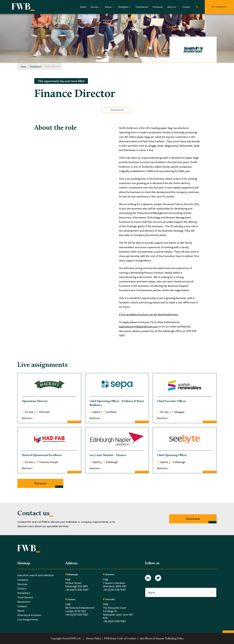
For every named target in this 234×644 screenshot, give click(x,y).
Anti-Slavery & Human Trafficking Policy (162, 638)
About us (171, 7)
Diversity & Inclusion (29, 615)
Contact (186, 7)
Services (94, 7)
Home (83, 7)
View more (40, 483)
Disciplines (123, 7)
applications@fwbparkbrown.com (139, 327)
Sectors (108, 7)
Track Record (142, 7)
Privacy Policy (94, 638)
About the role (117, 110)
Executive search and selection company (36, 578)
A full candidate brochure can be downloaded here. (149, 315)
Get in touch (193, 519)
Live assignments (218, 7)
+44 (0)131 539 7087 (77, 590)
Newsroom (158, 7)
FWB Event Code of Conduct (120, 638)
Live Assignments (28, 620)
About (21, 611)
